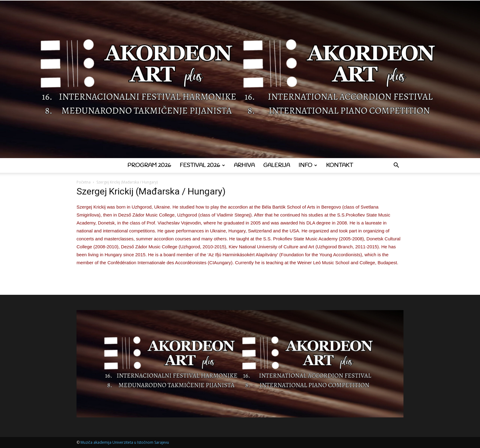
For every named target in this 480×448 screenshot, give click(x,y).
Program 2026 (149, 165)
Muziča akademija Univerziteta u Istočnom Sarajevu (125, 442)
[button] (396, 166)
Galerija (277, 165)
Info (308, 165)
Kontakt (339, 165)
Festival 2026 (202, 165)
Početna (84, 182)
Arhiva (244, 165)
